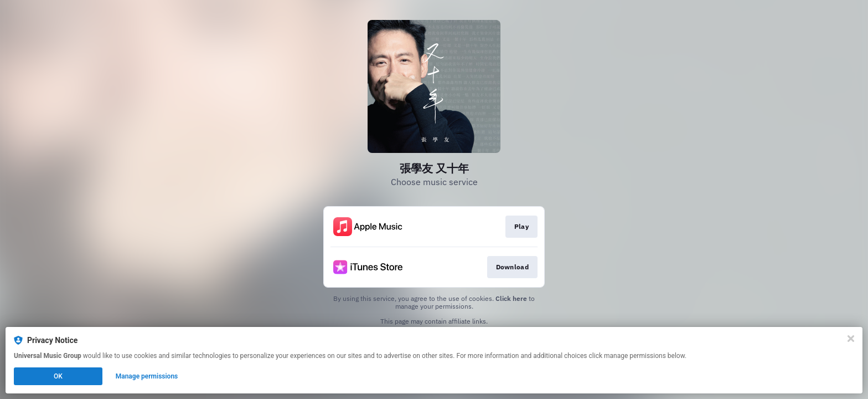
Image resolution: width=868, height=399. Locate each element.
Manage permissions (147, 376)
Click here (511, 298)
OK (58, 376)
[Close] (851, 339)
